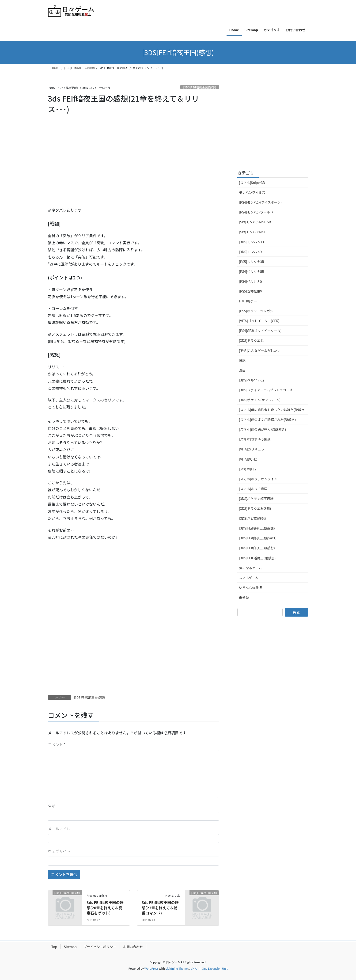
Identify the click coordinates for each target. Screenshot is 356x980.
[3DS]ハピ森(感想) (252, 518)
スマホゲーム (249, 578)
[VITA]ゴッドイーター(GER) (259, 321)
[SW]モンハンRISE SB (255, 222)
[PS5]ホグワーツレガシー (258, 311)
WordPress (151, 968)
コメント (57, 744)
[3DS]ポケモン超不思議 (256, 499)
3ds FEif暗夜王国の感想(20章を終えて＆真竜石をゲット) (105, 908)
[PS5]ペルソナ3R (252, 262)
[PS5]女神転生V (250, 291)
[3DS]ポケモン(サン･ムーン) (260, 400)
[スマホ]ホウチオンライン (258, 479)
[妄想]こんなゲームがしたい (260, 351)
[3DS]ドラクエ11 (252, 340)
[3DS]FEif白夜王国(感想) (257, 548)
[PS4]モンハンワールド (256, 212)
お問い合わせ (133, 947)
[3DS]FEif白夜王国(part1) (258, 538)
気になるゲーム (250, 568)
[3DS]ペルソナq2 (252, 380)
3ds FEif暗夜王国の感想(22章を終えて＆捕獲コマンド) (160, 908)
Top (54, 947)
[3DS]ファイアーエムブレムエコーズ (266, 390)
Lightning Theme (176, 968)
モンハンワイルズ (252, 192)
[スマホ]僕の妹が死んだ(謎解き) (263, 429)
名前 (52, 806)
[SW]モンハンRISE (253, 232)
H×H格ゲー (248, 301)
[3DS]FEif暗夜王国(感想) (200, 87)
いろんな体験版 (250, 587)
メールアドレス (61, 829)
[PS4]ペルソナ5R (252, 271)
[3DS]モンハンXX (252, 242)
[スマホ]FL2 (248, 469)
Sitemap (70, 947)
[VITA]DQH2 (248, 459)
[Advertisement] (83, 168)
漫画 (242, 370)
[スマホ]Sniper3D (252, 183)
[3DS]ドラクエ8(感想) (255, 508)
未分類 (244, 597)
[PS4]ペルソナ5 (250, 281)
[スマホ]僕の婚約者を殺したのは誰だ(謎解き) (272, 410)
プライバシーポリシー (100, 947)
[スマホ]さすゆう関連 (255, 439)
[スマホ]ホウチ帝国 (253, 489)
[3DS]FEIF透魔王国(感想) (257, 558)
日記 (242, 360)
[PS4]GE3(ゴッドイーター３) (260, 331)
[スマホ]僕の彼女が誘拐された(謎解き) (267, 419)
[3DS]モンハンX (251, 252)
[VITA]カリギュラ (252, 449)
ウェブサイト (59, 851)
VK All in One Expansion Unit (209, 968)
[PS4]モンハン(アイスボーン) (260, 202)
